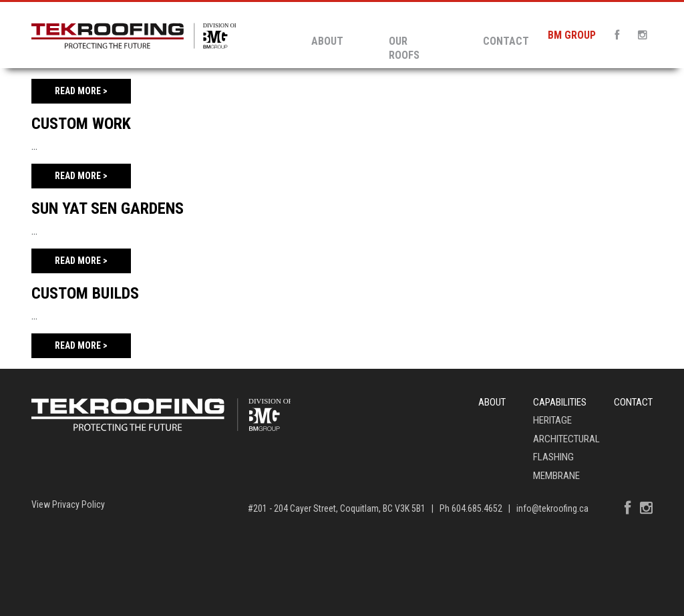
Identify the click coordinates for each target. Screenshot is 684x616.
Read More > (81, 91)
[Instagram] (639, 35)
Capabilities (560, 402)
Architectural (566, 439)
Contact (506, 41)
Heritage (552, 420)
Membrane (556, 476)
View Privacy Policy (68, 504)
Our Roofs (404, 48)
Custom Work (81, 124)
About (327, 41)
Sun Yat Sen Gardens (108, 208)
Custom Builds (85, 293)
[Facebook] (613, 35)
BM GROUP (572, 35)
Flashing (553, 457)
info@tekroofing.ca (552, 508)
